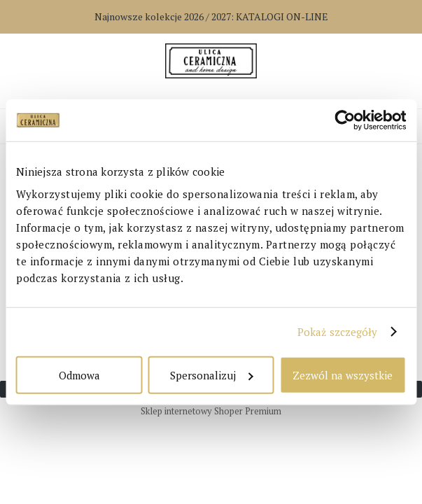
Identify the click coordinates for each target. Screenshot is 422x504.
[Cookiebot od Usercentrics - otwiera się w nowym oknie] (345, 120)
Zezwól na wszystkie (343, 374)
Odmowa (79, 374)
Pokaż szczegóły (338, 332)
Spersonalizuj (211, 374)
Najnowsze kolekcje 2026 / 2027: (211, 16)
